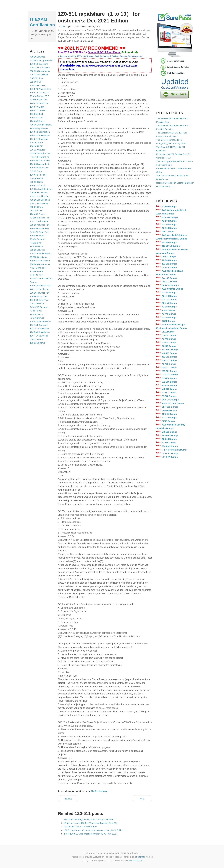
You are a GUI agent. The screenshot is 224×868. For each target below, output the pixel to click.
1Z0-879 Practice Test (40, 89)
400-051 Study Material (41, 125)
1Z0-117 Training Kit (39, 289)
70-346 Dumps (37, 318)
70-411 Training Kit (39, 221)
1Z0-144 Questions (39, 325)
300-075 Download (39, 75)
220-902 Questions (39, 193)
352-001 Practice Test (40, 153)
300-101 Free (36, 143)
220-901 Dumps (37, 250)
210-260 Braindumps (40, 264)
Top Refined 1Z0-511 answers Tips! (81, 827)
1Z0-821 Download (39, 139)
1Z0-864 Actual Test (39, 228)
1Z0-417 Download (39, 336)
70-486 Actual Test (39, 296)
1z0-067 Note (36, 314)
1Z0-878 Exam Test (39, 103)
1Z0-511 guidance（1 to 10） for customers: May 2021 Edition (93, 830)
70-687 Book (36, 311)
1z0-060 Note (36, 246)
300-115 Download (39, 203)
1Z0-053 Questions (39, 64)
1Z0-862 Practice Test (40, 286)
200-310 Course (38, 150)
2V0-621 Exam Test (39, 232)
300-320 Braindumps (40, 71)
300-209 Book (36, 178)
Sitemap (141, 857)
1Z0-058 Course (38, 214)
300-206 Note (36, 182)
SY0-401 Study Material (41, 60)
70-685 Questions (38, 257)
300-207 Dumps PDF (40, 225)
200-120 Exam (37, 304)
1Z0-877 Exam (37, 107)
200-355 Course (38, 85)
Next (142, 799)
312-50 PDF (36, 82)
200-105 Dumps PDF (40, 293)
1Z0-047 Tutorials (38, 110)
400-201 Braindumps (40, 200)
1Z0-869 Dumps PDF (40, 160)
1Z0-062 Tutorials (38, 175)
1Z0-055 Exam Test (39, 168)
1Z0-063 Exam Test (39, 300)
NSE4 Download (38, 268)
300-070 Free (36, 207)
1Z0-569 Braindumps (40, 332)
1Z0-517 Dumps (38, 185)
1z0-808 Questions (39, 128)
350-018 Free (36, 339)
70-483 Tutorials (38, 239)
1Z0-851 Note (36, 118)
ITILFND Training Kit (40, 157)
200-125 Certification (40, 67)
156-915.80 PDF (38, 343)
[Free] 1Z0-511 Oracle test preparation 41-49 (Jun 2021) (90, 834)
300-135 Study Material (41, 253)
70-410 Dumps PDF (39, 96)
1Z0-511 (64, 27)
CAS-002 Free (37, 78)
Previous (68, 799)
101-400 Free (36, 271)
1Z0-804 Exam (37, 236)
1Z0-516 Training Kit (39, 92)
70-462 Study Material (40, 321)
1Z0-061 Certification (40, 261)
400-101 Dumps (37, 57)
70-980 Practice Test (40, 218)
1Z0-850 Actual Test (39, 164)
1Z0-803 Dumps (38, 121)
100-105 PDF (36, 146)
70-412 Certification (39, 196)
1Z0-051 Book (37, 114)
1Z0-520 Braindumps (40, 135)
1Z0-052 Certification (40, 132)
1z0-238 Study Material (41, 189)
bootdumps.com (136, 860)
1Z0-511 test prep (99, 791)
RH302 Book (36, 243)
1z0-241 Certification (40, 329)
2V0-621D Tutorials (39, 307)
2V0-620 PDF (36, 275)
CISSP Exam (36, 171)
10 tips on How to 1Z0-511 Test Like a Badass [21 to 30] (90, 823)
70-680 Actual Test (39, 100)
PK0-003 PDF (36, 211)
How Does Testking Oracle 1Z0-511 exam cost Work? (89, 819)
